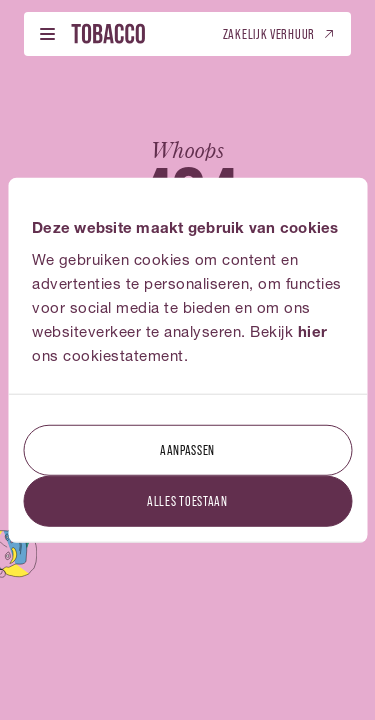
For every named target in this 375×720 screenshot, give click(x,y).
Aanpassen (187, 448)
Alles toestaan (187, 499)
